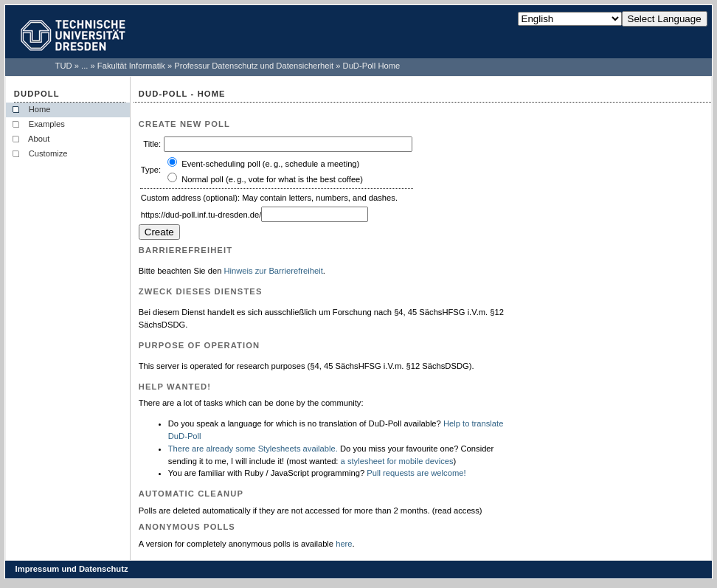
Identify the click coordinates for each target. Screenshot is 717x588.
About (39, 139)
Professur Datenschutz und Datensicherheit (254, 66)
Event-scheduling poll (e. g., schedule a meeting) (270, 164)
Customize (48, 153)
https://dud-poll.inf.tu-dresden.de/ (201, 215)
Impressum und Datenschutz (72, 569)
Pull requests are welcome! (416, 473)
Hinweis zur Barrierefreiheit (273, 271)
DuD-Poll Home (372, 66)
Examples (47, 124)
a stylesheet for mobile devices (397, 461)
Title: (152, 144)
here (344, 544)
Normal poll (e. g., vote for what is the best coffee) (272, 179)
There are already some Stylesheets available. (253, 449)
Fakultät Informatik (131, 66)
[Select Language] (570, 19)
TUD (64, 66)
